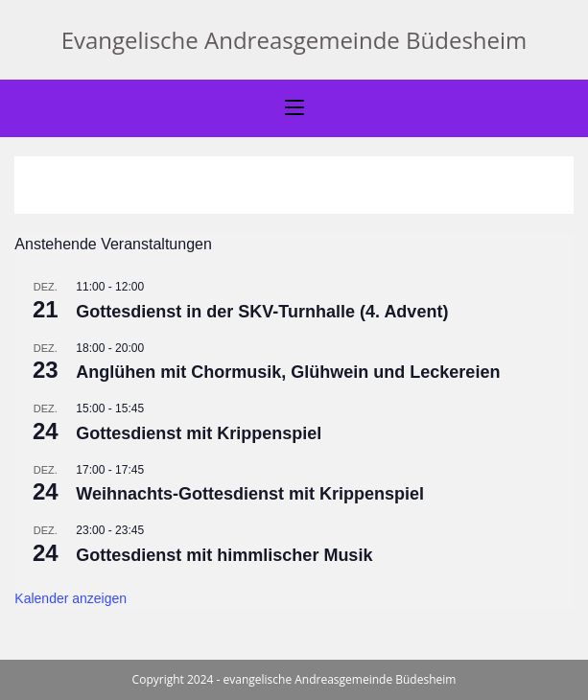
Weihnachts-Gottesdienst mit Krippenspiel (250, 494)
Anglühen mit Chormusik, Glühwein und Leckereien (290, 372)
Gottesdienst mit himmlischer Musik (224, 555)
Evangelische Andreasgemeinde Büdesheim (294, 40)
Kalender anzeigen (71, 598)
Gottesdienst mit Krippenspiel (199, 433)
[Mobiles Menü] (294, 108)
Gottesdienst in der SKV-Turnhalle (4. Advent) (262, 312)
